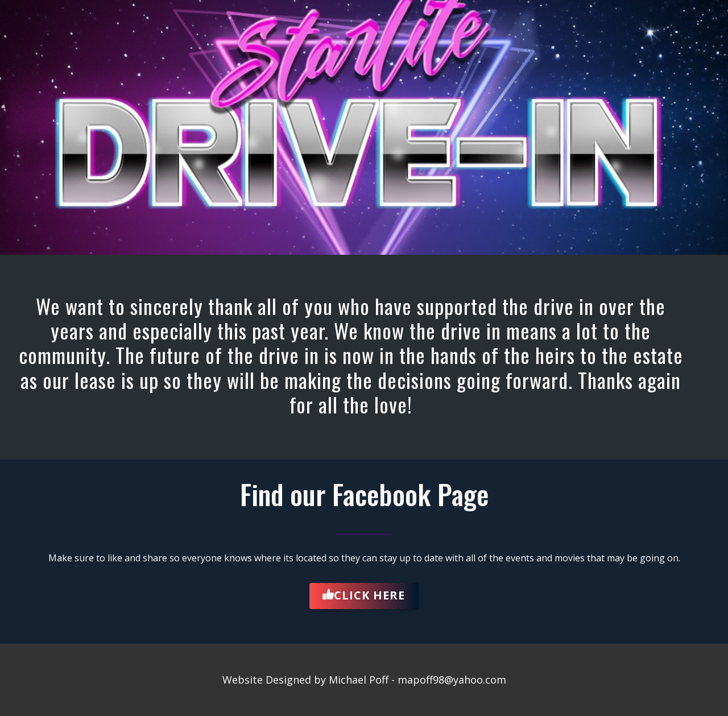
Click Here (364, 596)
